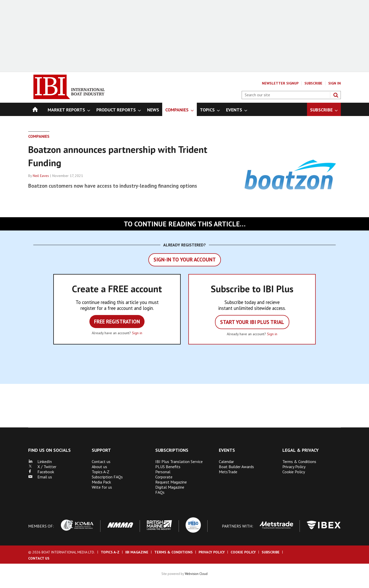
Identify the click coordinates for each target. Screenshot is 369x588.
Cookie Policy (294, 472)
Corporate (164, 477)
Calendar (226, 461)
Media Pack (101, 482)
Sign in (137, 333)
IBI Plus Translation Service (179, 461)
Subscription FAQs (107, 477)
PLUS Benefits (168, 467)
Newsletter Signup (280, 83)
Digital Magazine (170, 487)
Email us (40, 477)
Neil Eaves (41, 176)
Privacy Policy (294, 467)
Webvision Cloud (196, 574)
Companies (39, 136)
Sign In (335, 83)
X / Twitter (42, 467)
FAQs (160, 492)
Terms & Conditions (299, 461)
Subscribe (313, 83)
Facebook (41, 472)
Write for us (102, 487)
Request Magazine (171, 482)
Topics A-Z (101, 472)
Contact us (101, 461)
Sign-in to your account (185, 260)
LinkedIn (40, 461)
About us (99, 467)
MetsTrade (228, 472)
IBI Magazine (137, 552)
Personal (163, 472)
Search (336, 95)
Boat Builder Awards (236, 467)
